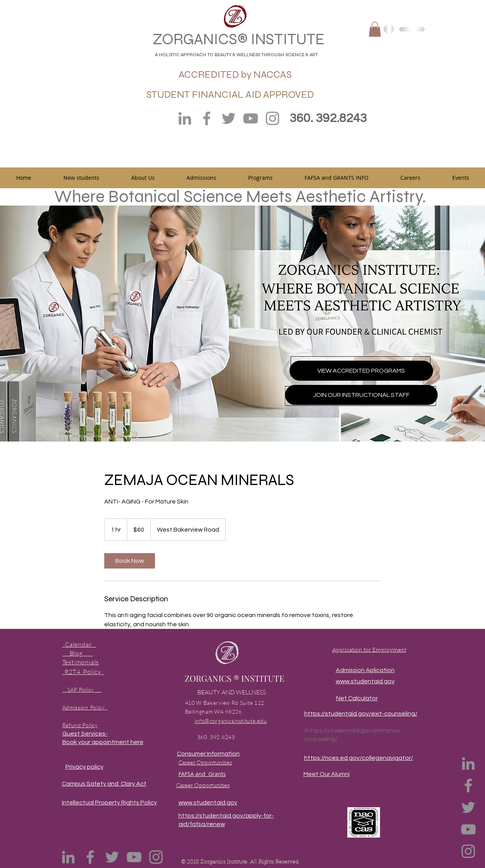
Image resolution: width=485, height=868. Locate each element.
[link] (130, 561)
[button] (375, 29)
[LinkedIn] (185, 118)
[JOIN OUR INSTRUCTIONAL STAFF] (361, 395)
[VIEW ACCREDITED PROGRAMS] (361, 371)
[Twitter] (229, 118)
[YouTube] (251, 118)
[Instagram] (272, 118)
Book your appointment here (103, 742)
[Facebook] (207, 118)
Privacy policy (84, 767)
